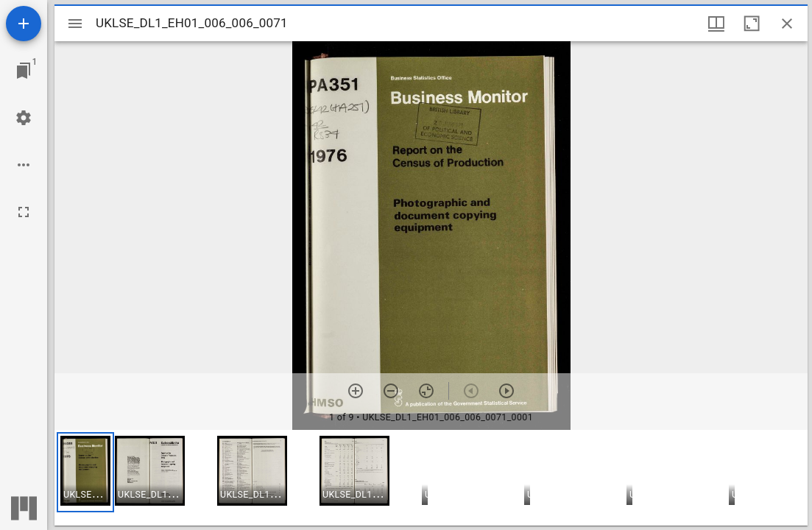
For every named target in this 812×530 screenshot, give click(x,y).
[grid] (431, 478)
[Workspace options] (24, 165)
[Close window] (787, 24)
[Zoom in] (356, 391)
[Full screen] (24, 212)
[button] (85, 472)
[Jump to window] (24, 71)
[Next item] (506, 391)
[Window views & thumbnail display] (716, 24)
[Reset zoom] (426, 391)
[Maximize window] (752, 24)
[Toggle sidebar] (75, 24)
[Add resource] (24, 24)
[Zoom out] (391, 391)
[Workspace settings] (24, 118)
